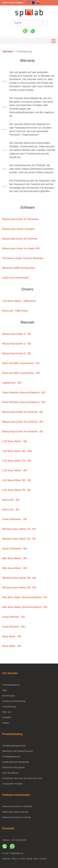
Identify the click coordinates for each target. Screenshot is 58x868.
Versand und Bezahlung (14, 701)
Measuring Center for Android (16, 817)
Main (5, 690)
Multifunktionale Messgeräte (16, 762)
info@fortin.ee (16, 853)
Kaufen (6, 723)
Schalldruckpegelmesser (14, 746)
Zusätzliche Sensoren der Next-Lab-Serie (22, 778)
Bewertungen (9, 696)
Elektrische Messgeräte (14, 767)
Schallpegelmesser (11, 757)
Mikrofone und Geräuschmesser (18, 751)
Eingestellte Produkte (13, 784)
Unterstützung (9, 707)
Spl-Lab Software (11, 773)
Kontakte (7, 717)
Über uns (7, 712)
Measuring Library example (15, 812)
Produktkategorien (11, 685)
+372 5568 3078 (18, 840)
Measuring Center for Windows (17, 806)
